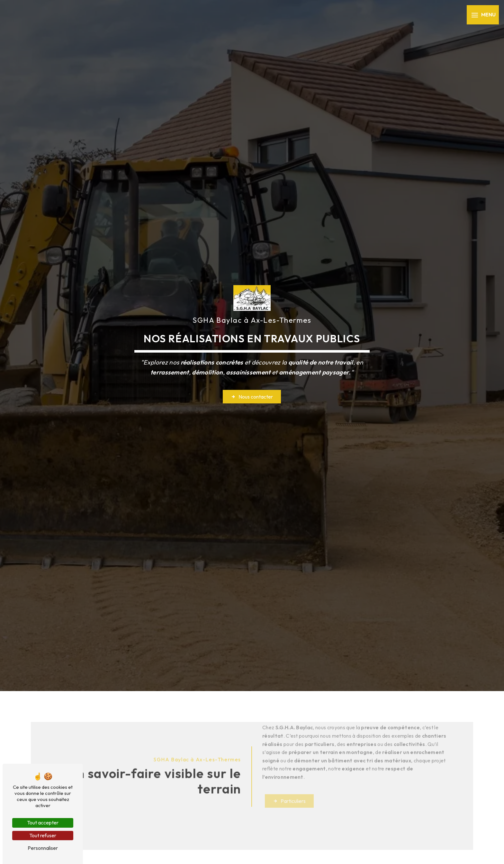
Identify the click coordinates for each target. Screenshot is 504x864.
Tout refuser (43, 835)
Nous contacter (252, 397)
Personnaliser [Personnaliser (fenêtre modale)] (43, 848)
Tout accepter (43, 823)
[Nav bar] (483, 15)
